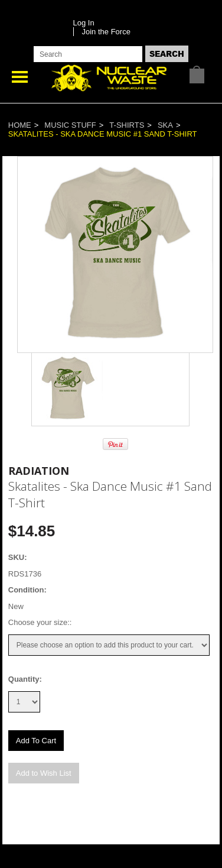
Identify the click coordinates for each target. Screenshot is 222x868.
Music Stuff (70, 125)
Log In (84, 23)
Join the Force (106, 32)
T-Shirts (127, 125)
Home (20, 125)
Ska (165, 125)
